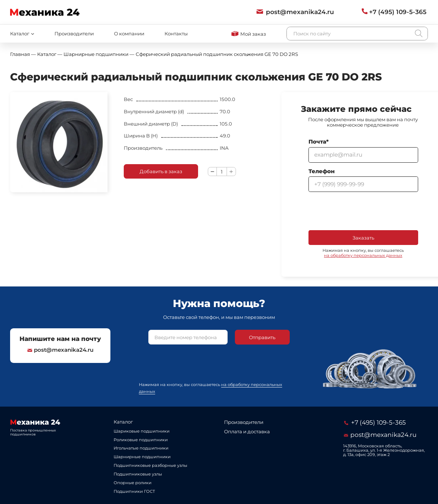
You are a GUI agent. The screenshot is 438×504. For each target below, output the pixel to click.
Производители (74, 34)
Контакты (176, 34)
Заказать (363, 238)
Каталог (123, 422)
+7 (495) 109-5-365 (375, 422)
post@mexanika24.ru (61, 350)
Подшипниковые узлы (138, 474)
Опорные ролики (133, 483)
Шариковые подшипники (142, 431)
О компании (129, 34)
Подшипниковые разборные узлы (150, 465)
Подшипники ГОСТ (134, 491)
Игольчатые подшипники (141, 448)
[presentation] (363, 211)
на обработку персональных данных (363, 255)
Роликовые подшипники (141, 440)
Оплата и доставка (247, 431)
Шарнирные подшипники (142, 457)
